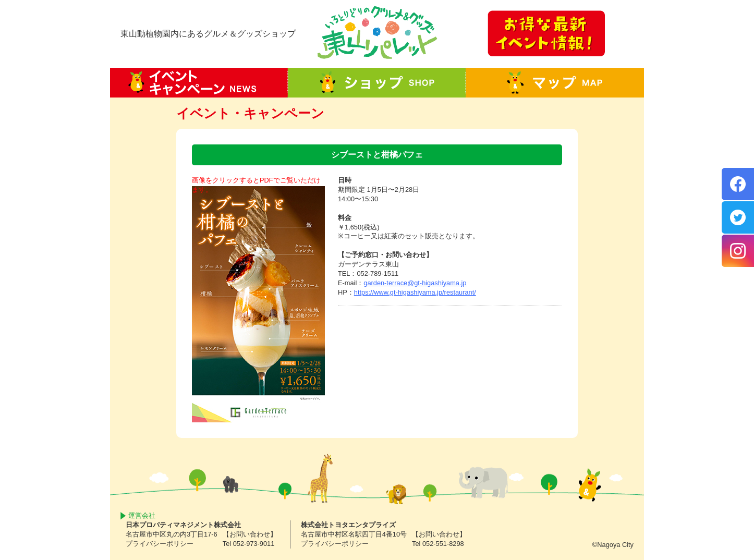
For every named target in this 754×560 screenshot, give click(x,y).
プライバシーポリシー (160, 544)
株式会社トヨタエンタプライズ (348, 525)
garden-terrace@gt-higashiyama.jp (415, 283)
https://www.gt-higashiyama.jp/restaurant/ (415, 292)
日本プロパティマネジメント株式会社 (183, 525)
